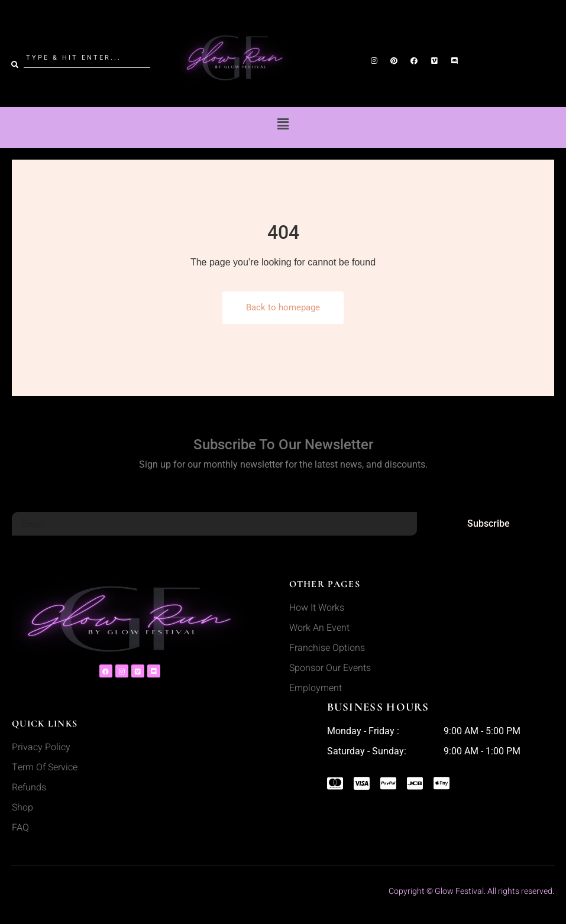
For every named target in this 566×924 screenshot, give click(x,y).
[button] (283, 124)
